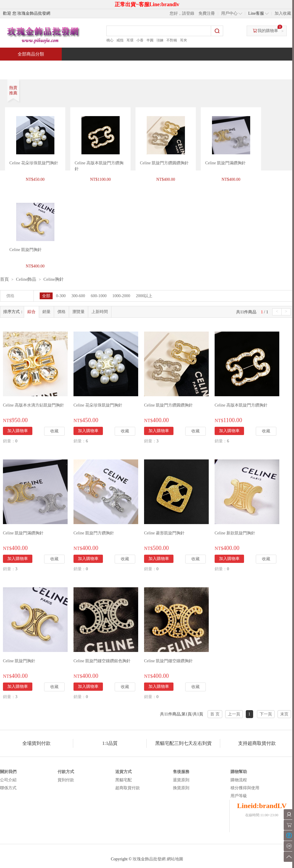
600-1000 (99, 296)
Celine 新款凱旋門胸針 (235, 533)
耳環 (130, 40)
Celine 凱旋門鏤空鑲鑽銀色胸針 (102, 661)
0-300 (61, 296)
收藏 (54, 431)
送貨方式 (123, 772)
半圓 (150, 40)
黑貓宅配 (123, 780)
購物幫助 (239, 772)
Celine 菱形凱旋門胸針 (164, 533)
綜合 (31, 312)
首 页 (215, 714)
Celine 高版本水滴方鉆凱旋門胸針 (34, 405)
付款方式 (66, 772)
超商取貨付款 (128, 788)
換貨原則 (181, 788)
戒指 (120, 40)
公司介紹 (8, 780)
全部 (46, 296)
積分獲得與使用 (245, 788)
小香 (140, 40)
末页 (284, 714)
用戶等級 (239, 796)
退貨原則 (181, 780)
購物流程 (239, 780)
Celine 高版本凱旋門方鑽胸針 (241, 405)
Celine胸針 (54, 279)
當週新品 (102, 67)
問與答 (227, 67)
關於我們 (8, 772)
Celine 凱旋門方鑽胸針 (94, 533)
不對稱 (172, 40)
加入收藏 (283, 13)
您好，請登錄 (182, 13)
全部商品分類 (31, 54)
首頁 (22, 67)
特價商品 (60, 67)
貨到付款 (66, 780)
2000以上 (144, 296)
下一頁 (266, 714)
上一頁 (234, 714)
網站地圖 (175, 859)
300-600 (78, 296)
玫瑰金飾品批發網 (149, 859)
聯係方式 (8, 788)
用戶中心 (229, 13)
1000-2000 (121, 296)
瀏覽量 (78, 312)
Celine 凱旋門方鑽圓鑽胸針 (164, 163)
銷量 (46, 312)
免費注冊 (207, 13)
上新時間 (100, 312)
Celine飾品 (26, 279)
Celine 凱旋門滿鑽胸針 (225, 163)
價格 (61, 312)
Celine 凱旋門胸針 (19, 661)
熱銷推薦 (145, 67)
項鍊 (160, 40)
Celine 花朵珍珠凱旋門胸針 (34, 163)
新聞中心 (187, 67)
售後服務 (181, 772)
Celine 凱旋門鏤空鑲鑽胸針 (168, 661)
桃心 (110, 40)
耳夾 (183, 40)
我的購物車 (268, 31)
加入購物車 (18, 431)
